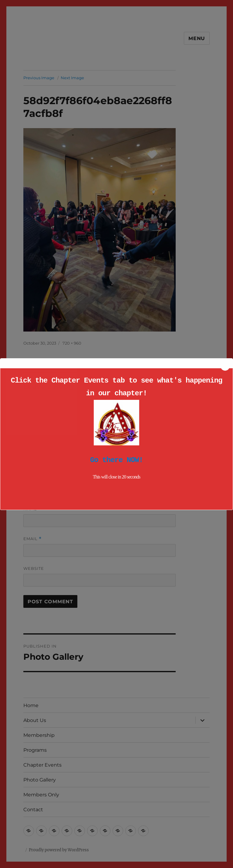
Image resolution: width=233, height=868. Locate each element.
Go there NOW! (116, 460)
